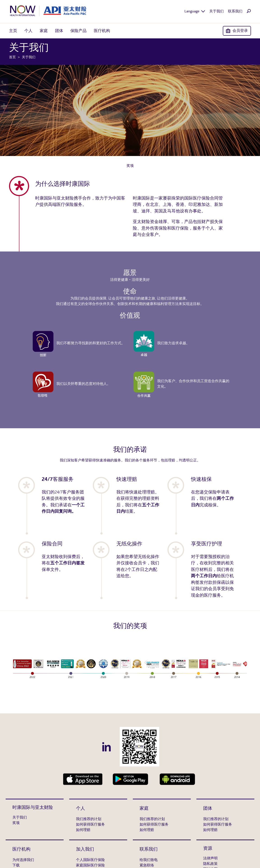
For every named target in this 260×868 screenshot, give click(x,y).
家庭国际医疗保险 (90, 866)
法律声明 (210, 859)
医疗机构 (21, 849)
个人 (81, 809)
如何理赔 (83, 830)
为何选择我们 (23, 860)
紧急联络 (147, 866)
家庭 (144, 809)
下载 (16, 866)
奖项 (130, 166)
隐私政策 (210, 864)
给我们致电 (149, 860)
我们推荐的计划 (89, 819)
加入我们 (85, 849)
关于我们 (20, 818)
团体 (208, 809)
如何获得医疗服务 (90, 825)
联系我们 (149, 849)
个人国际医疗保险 (90, 860)
